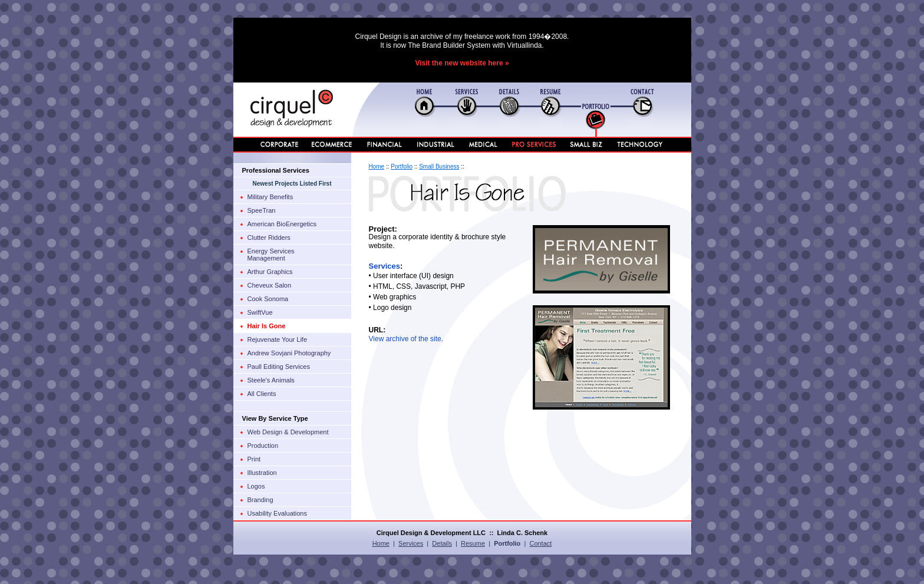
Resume (473, 543)
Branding (260, 500)
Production (263, 446)
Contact (540, 543)
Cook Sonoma (268, 299)
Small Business (439, 166)
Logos (256, 486)
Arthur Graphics (270, 272)
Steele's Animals (271, 380)
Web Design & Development (288, 432)
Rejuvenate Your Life (278, 339)
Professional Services (276, 170)
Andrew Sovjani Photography (289, 353)
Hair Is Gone (267, 326)
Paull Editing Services (279, 367)
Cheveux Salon (270, 285)
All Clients (262, 394)
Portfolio (402, 166)
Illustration (262, 473)
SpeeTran (262, 210)
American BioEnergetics (282, 224)
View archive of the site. (406, 339)
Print (254, 459)
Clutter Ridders (269, 237)
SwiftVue (260, 312)
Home (377, 166)
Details (442, 543)
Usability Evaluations (278, 513)
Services (385, 266)
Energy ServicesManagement (271, 255)
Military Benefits (270, 197)
